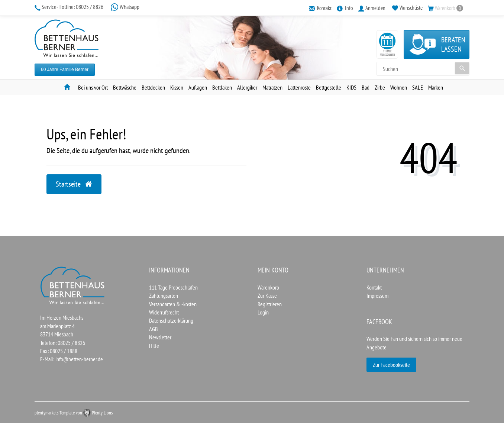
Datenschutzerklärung (171, 320)
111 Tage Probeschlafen (173, 287)
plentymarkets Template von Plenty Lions (74, 413)
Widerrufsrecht (164, 312)
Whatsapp (125, 7)
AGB (154, 329)
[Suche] (462, 68)
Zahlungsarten (164, 296)
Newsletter (160, 337)
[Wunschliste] (407, 8)
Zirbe (380, 87)
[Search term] (423, 69)
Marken (436, 87)
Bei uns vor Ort (93, 87)
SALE (418, 87)
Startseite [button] (74, 184)
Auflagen (198, 87)
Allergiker (247, 87)
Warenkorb (268, 287)
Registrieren (270, 304)
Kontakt (374, 287)
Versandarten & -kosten (173, 304)
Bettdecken (153, 87)
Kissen (177, 87)
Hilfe (154, 346)
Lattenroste (299, 87)
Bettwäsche (125, 87)
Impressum (377, 296)
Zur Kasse (267, 296)
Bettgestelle (329, 87)
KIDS (351, 87)
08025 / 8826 (70, 7)
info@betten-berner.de (79, 359)
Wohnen (399, 87)
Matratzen (272, 87)
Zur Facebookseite (391, 365)
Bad (366, 87)
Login (263, 312)
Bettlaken (222, 87)
